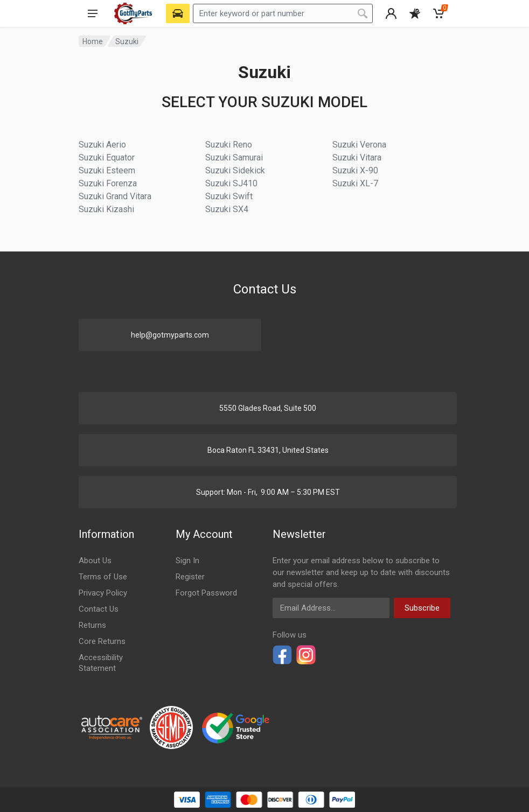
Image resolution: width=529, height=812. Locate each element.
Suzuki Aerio (102, 145)
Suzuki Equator (107, 157)
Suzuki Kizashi (106, 209)
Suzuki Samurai (234, 157)
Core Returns (102, 641)
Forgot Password (206, 593)
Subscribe (422, 608)
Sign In (187, 561)
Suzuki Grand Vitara (115, 196)
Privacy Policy (103, 593)
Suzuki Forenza (108, 183)
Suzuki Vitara (357, 157)
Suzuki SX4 (227, 209)
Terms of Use (103, 577)
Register (190, 577)
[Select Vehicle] (178, 13)
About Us (95, 561)
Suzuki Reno (229, 145)
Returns (92, 625)
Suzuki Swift (229, 196)
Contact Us (99, 609)
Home (93, 41)
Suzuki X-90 (355, 170)
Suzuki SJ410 (231, 183)
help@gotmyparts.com (170, 335)
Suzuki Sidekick (235, 170)
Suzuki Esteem (107, 170)
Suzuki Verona (359, 145)
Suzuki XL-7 (355, 183)
